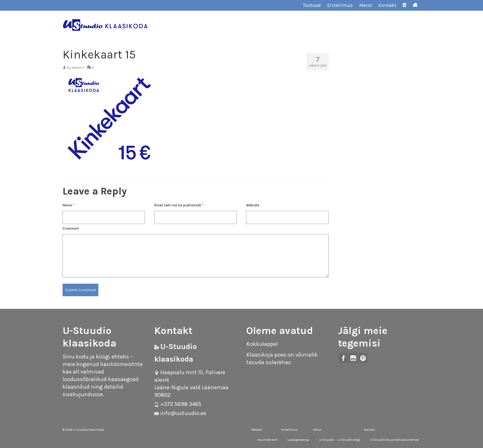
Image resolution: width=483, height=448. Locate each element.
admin (77, 68)
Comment (71, 229)
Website (253, 205)
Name (69, 205)
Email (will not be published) (179, 205)
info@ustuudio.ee (180, 413)
